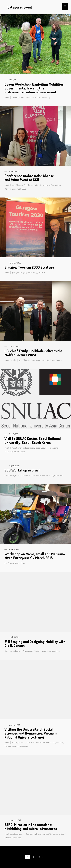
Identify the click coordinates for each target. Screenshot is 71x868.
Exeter (22, 97)
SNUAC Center (20, 452)
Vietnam (60, 743)
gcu (14, 185)
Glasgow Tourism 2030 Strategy (29, 267)
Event (7, 97)
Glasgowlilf (16, 189)
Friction (37, 651)
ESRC (49, 834)
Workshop (46, 97)
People (13, 360)
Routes (38, 97)
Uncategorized (16, 834)
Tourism (42, 273)
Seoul (43, 448)
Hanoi (15, 743)
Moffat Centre (56, 360)
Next (41, 857)
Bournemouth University (36, 834)
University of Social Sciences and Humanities (37, 743)
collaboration (28, 448)
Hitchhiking (16, 838)
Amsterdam (28, 651)
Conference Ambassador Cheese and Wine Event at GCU (29, 178)
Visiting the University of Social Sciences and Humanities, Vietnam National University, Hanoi (31, 733)
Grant (23, 563)
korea (38, 448)
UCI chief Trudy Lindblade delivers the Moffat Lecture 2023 (33, 353)
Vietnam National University (16, 746)
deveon (15, 97)
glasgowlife (17, 273)
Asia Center (17, 448)
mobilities (30, 97)
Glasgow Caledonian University (29, 185)
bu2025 (45, 476)
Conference (9, 476)
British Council (35, 476)
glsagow (26, 273)
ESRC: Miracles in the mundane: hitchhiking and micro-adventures (31, 826)
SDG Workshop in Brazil (22, 470)
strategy (34, 273)
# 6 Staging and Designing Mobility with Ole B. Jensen (35, 643)
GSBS (24, 189)
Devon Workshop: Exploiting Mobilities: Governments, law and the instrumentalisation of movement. (34, 88)
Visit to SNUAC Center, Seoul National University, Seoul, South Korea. (33, 440)
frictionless (46, 651)
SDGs (51, 476)
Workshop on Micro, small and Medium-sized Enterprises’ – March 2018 (35, 556)
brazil (25, 476)
